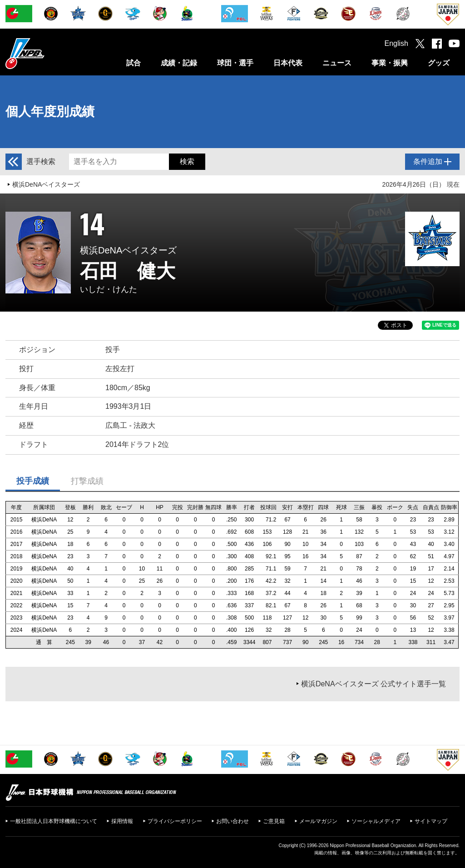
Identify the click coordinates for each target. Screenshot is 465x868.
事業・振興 (390, 63)
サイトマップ (431, 821)
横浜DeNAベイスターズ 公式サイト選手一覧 (373, 684)
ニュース (337, 63)
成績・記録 (179, 63)
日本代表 (288, 63)
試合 (134, 63)
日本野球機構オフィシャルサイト (48, 53)
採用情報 (122, 821)
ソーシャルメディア (376, 821)
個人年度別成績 (50, 112)
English (396, 43)
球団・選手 (235, 63)
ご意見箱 (274, 821)
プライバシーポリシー (175, 821)
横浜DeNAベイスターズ (46, 184)
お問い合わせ (232, 821)
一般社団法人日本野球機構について (54, 821)
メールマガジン (318, 821)
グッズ (439, 63)
